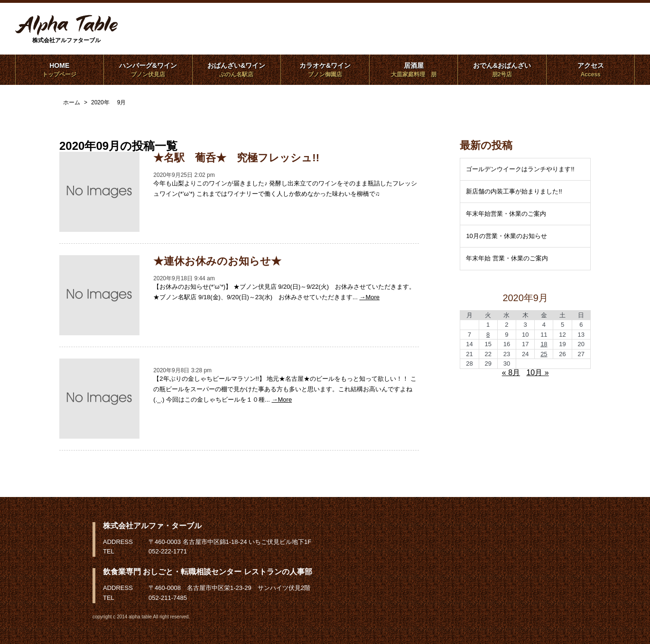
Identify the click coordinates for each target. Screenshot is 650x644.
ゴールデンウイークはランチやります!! (520, 169)
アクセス (590, 70)
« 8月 (511, 373)
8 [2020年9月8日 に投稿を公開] (488, 335)
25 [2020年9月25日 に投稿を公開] (544, 354)
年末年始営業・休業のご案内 (506, 214)
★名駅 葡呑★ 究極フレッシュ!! (236, 158)
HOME (60, 70)
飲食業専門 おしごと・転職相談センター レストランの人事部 (208, 572)
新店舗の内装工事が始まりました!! (514, 191)
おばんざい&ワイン (237, 70)
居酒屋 (413, 70)
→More (369, 297)
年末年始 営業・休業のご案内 (507, 258)
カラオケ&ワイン (325, 70)
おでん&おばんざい (502, 70)
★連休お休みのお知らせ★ (217, 261)
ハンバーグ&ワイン (148, 70)
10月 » (537, 373)
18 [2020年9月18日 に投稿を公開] (544, 344)
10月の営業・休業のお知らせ (506, 236)
